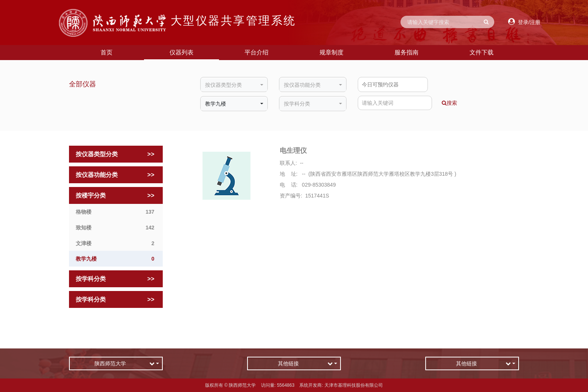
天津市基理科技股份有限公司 (354, 385)
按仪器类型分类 (116, 154)
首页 (106, 52)
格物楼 (116, 212)
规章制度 (331, 52)
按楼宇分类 (116, 196)
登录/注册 (524, 22)
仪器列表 (181, 52)
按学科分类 (116, 279)
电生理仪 (293, 151)
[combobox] (234, 85)
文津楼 (116, 243)
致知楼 (116, 228)
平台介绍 (256, 52)
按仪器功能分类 (116, 175)
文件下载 (481, 52)
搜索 (449, 103)
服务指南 (406, 52)
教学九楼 (116, 259)
